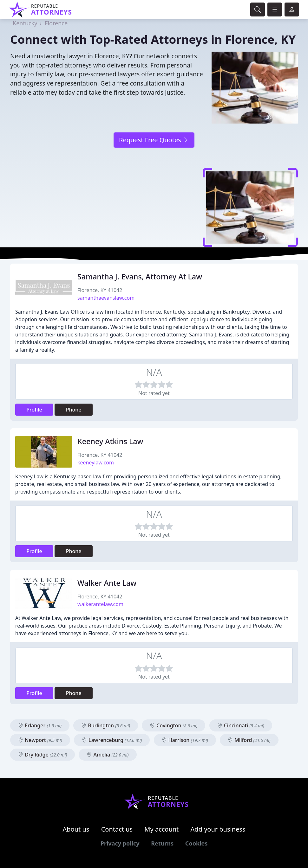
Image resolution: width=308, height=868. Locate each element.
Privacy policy (120, 843)
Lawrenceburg (112, 740)
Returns (162, 843)
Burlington (106, 725)
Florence (56, 23)
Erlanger (40, 725)
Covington (174, 725)
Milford (249, 740)
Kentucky (25, 23)
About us (76, 829)
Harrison (185, 740)
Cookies (196, 843)
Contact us (117, 829)
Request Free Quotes (154, 140)
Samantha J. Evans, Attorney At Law (140, 277)
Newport (40, 740)
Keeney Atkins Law (110, 441)
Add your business (218, 829)
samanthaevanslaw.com (106, 298)
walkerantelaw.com (100, 604)
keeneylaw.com (96, 463)
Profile (34, 410)
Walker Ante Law (107, 583)
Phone (74, 410)
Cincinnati (241, 725)
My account (161, 829)
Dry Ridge (43, 755)
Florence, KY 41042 (100, 290)
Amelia (108, 755)
